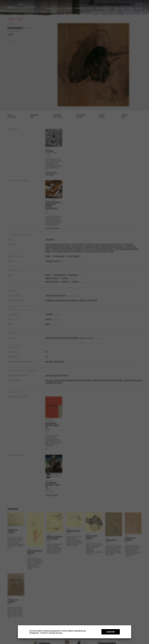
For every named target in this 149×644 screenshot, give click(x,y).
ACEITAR (111, 632)
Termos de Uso (55, 633)
